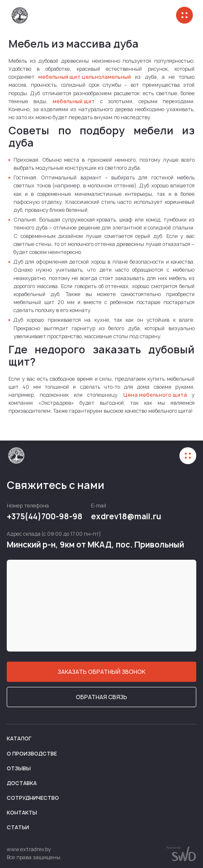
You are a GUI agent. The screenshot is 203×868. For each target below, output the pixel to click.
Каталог (19, 738)
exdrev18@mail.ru (126, 517)
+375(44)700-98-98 (45, 517)
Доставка (22, 783)
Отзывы (19, 768)
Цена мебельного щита (155, 395)
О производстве (32, 754)
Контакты (22, 813)
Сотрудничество (33, 798)
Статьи (18, 827)
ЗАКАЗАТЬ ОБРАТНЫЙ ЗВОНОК (101, 672)
